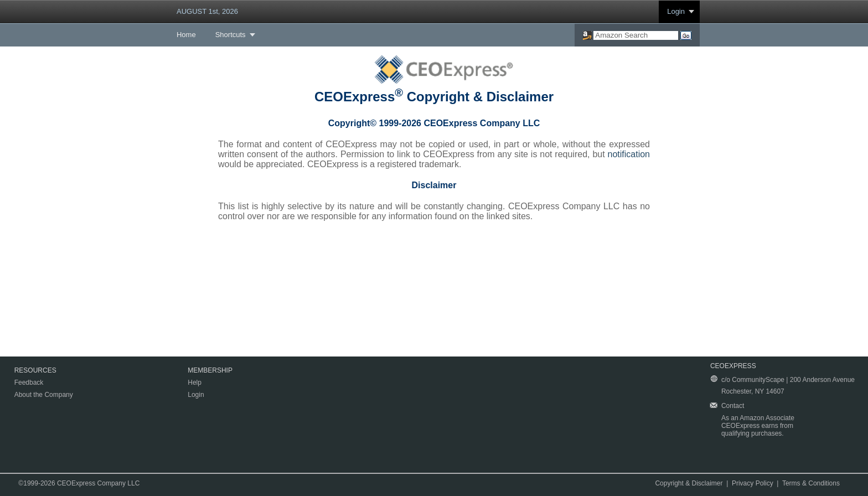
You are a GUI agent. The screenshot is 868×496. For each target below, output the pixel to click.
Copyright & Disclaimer (689, 483)
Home (186, 35)
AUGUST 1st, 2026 (207, 11)
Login (676, 11)
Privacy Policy (753, 483)
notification (629, 154)
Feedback (29, 383)
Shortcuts (231, 35)
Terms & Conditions (811, 483)
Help (195, 383)
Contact (733, 406)
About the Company (44, 395)
